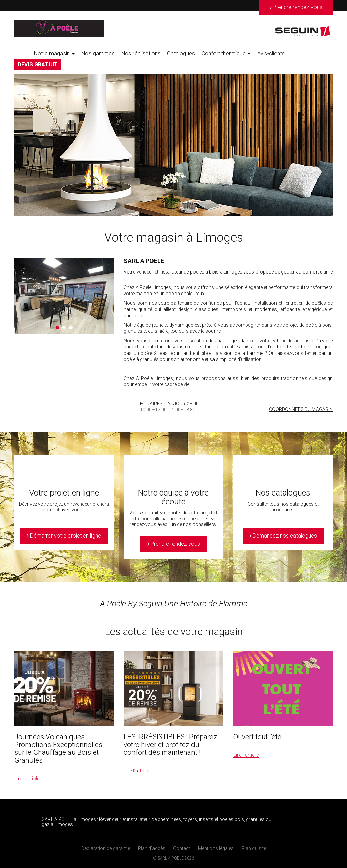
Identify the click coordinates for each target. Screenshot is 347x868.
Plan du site (254, 848)
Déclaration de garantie (106, 848)
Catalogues (181, 53)
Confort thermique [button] (226, 53)
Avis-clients (271, 53)
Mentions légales (216, 848)
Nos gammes (98, 53)
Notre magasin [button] (54, 53)
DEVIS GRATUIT (38, 65)
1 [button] (57, 328)
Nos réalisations (141, 53)
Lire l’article (27, 779)
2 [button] (64, 328)
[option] (173, 145)
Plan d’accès (152, 848)
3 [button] (71, 328)
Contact (182, 848)
